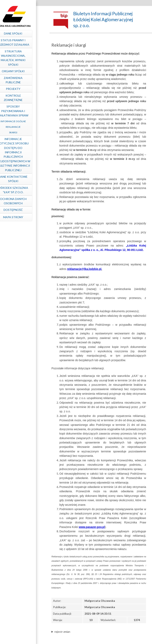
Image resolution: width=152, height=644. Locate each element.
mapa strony (23, 217)
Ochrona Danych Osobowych (23, 201)
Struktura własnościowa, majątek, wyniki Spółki (23, 58)
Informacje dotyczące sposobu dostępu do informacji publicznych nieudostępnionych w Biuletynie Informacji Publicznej (23, 155)
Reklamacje (23, 127)
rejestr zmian (62, 632)
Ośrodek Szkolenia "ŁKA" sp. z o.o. (23, 190)
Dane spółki (23, 33)
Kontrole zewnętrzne (23, 98)
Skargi (23, 132)
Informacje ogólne (23, 121)
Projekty (23, 89)
